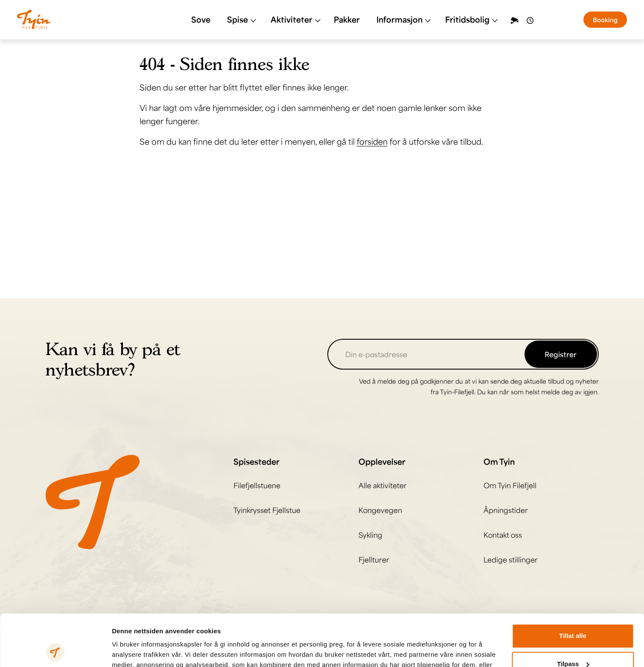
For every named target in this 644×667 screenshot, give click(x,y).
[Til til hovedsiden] (34, 19)
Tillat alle (573, 587)
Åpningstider (506, 510)
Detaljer (124, 650)
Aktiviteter (296, 19)
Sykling (370, 535)
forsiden (372, 141)
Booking (605, 20)
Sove (201, 19)
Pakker (347, 19)
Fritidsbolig (472, 19)
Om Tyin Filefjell (510, 485)
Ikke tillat (573, 643)
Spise (242, 19)
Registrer (561, 354)
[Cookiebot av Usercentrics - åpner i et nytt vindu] (55, 650)
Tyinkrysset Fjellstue (267, 510)
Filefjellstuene (257, 485)
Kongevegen (380, 510)
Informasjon (404, 19)
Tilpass (573, 615)
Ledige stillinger (511, 559)
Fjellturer (374, 559)
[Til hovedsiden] (93, 501)
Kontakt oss (503, 535)
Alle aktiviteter (383, 485)
